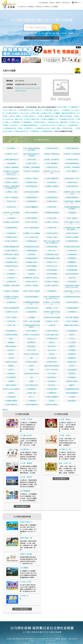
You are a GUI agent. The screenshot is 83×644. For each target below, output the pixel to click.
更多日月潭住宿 (22, 504)
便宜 (46, 33)
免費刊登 (52, 2)
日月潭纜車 (71, 33)
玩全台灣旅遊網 (43, 2)
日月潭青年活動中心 (40, 119)
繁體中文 (76, 2)
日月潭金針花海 (46, 110)
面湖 (57, 33)
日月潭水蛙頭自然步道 (25, 107)
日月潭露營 (30, 7)
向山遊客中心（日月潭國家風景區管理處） (24, 122)
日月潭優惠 (54, 8)
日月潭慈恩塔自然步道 (42, 125)
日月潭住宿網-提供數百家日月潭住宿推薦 (9, 5)
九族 (28, 33)
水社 (19, 33)
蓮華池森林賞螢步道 (68, 110)
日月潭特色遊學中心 (12, 110)
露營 (50, 33)
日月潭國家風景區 (46, 128)
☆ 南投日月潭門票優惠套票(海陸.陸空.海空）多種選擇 (42, 38)
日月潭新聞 (62, 9)
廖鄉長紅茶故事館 (66, 113)
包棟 (39, 33)
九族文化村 (38, 107)
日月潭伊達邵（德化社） (52, 107)
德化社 (24, 33)
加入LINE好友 (51, 640)
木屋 (35, 33)
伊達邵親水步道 (53, 119)
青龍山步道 (18, 116)
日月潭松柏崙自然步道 (21, 128)
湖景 (32, 33)
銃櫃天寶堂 (64, 119)
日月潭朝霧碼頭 (26, 119)
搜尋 (56, 28)
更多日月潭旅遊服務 (22, 606)
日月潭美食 (46, 8)
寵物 (43, 33)
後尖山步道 (25, 110)
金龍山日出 (12, 107)
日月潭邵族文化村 (68, 107)
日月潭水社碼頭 (61, 104)
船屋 (54, 33)
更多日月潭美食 (61, 476)
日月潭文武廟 (34, 110)
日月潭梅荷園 (15, 119)
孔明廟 (20, 125)
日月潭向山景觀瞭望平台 (49, 116)
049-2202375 (40, 640)
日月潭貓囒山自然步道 (66, 116)
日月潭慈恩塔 (34, 128)
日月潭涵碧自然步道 (9, 125)
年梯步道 (12, 113)
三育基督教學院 (73, 122)
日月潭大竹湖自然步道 (31, 116)
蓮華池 (18, 113)
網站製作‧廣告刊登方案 (63, 2)
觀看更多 (5, 407)
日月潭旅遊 (38, 7)
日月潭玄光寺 (61, 122)
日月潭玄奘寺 (28, 125)
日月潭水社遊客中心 (29, 113)
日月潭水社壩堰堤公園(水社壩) (48, 113)
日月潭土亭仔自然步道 (48, 122)
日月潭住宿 (21, 7)
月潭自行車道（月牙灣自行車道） (62, 125)
